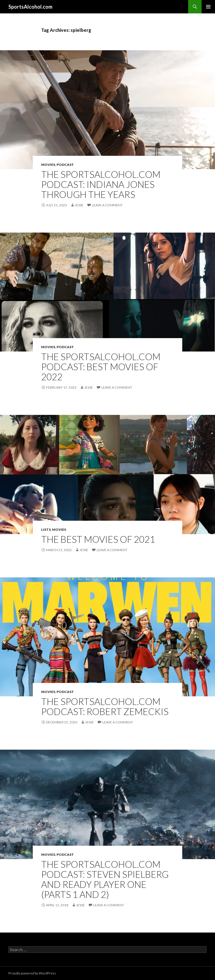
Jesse (79, 205)
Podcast (65, 165)
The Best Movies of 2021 (98, 539)
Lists (46, 530)
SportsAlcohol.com (30, 7)
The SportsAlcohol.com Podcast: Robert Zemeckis (105, 706)
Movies (48, 165)
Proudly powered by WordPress (32, 973)
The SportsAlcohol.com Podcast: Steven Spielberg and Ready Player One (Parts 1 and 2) (105, 879)
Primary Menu (208, 7)
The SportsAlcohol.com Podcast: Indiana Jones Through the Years (101, 184)
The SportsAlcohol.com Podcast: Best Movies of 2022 (101, 367)
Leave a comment (107, 205)
